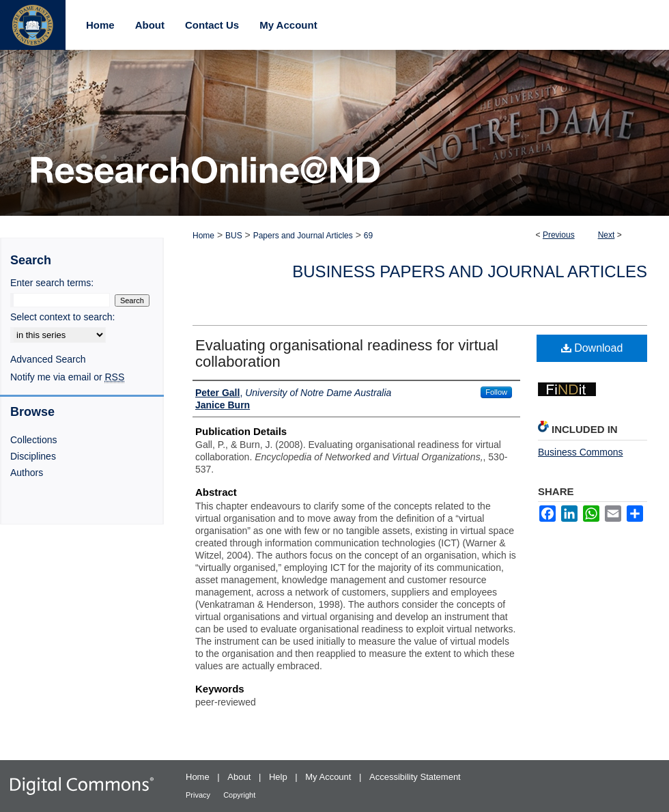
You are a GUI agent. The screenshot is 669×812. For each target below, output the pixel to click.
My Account (329, 777)
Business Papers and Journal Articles (470, 271)
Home (203, 236)
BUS (234, 236)
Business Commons (581, 452)
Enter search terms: (52, 283)
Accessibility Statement (415, 777)
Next (607, 235)
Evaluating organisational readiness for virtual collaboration (347, 353)
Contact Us (212, 25)
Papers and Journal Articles (303, 236)
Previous (559, 235)
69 (368, 236)
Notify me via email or (67, 377)
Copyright (239, 795)
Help (279, 777)
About (240, 777)
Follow (496, 392)
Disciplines (33, 456)
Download (592, 348)
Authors (27, 473)
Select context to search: (62, 317)
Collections (33, 440)
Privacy (199, 795)
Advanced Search (48, 359)
